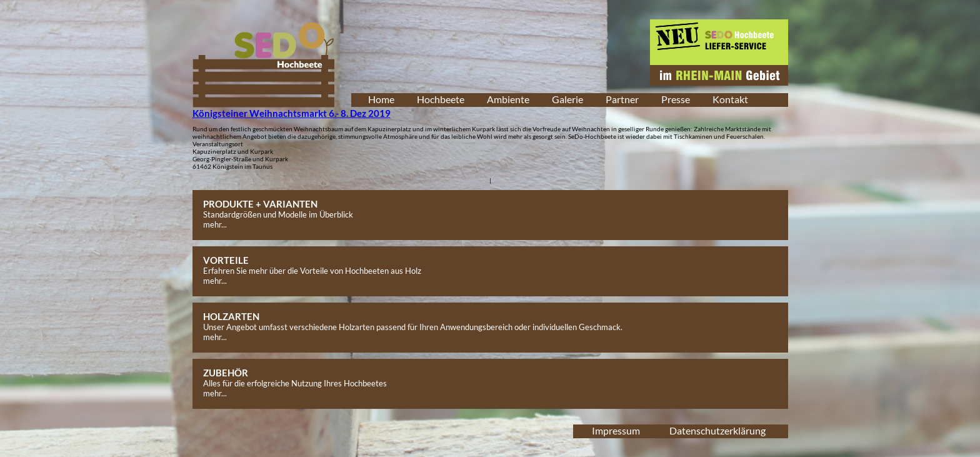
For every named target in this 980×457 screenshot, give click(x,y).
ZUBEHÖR (226, 373)
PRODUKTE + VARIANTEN (260, 204)
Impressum (616, 430)
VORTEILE (226, 260)
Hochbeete (441, 99)
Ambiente (508, 99)
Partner (622, 99)
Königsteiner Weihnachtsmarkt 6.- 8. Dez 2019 (292, 113)
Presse (676, 99)
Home (381, 99)
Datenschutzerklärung (717, 430)
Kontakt (730, 99)
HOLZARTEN (231, 316)
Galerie (567, 99)
